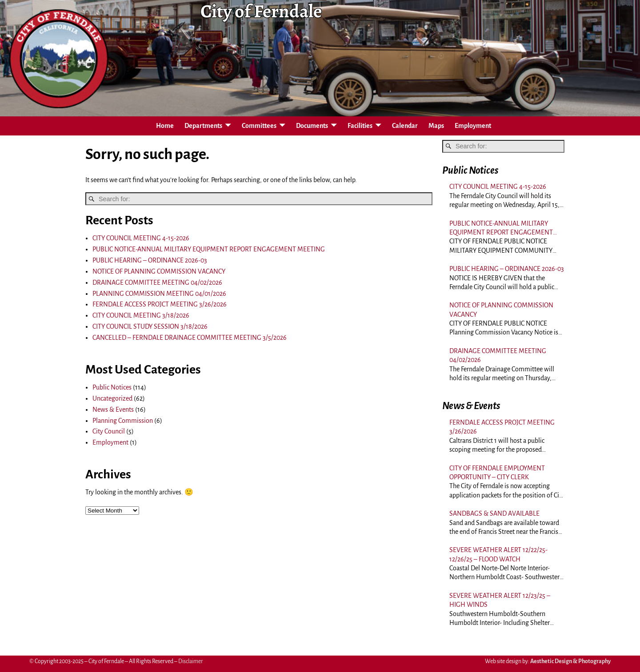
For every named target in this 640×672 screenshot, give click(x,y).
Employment (473, 126)
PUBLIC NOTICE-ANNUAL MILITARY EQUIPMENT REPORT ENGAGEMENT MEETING (209, 249)
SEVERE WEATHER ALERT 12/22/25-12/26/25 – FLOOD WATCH (498, 554)
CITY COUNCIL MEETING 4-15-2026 (141, 238)
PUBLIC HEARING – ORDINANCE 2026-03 (150, 260)
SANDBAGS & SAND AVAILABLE (494, 513)
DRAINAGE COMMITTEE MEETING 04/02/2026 (157, 282)
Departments (203, 126)
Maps (436, 126)
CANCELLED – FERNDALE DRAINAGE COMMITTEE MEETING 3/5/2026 (190, 338)
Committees (259, 126)
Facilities (360, 126)
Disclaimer (191, 661)
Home (165, 126)
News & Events (113, 410)
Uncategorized (112, 398)
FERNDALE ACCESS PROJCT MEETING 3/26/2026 (160, 304)
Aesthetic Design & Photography (570, 661)
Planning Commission (123, 421)
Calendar (405, 126)
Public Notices (112, 387)
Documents (312, 126)
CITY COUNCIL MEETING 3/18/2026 (141, 315)
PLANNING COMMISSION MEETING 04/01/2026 (159, 294)
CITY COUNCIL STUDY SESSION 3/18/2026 (150, 326)
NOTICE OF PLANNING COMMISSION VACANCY (159, 271)
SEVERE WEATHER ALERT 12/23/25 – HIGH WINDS (500, 600)
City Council (109, 431)
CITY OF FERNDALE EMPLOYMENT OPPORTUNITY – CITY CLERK (497, 473)
